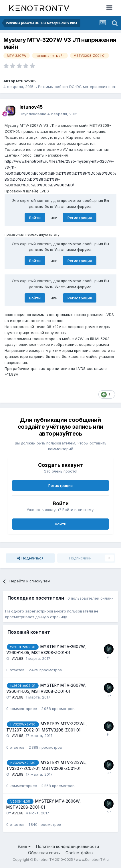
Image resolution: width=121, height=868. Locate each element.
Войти (35, 218)
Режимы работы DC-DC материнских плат (77, 87)
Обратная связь (44, 853)
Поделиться (30, 558)
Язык (24, 846)
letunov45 (26, 81)
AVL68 (18, 658)
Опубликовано (48, 114)
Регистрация (80, 218)
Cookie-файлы (79, 853)
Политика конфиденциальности (68, 846)
